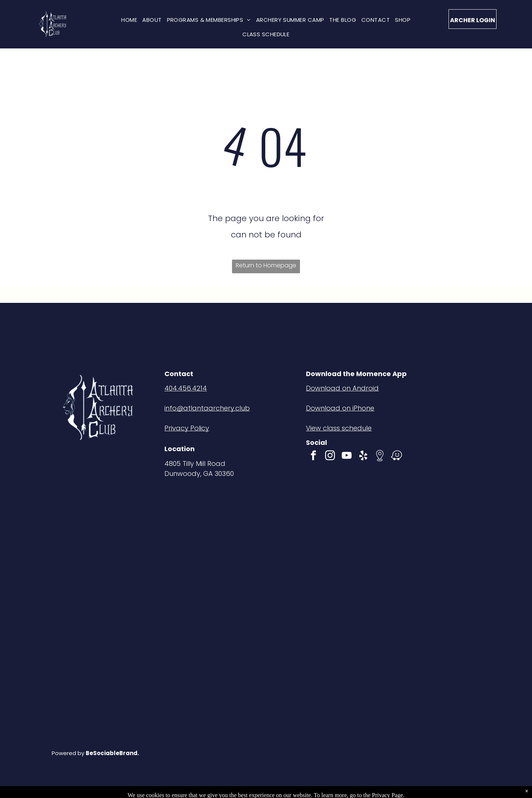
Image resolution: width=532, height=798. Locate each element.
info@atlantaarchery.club (207, 408)
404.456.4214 (186, 388)
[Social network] (380, 457)
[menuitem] (129, 20)
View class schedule (339, 428)
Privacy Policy (187, 428)
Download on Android (342, 388)
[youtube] (347, 457)
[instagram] (330, 457)
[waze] (396, 457)
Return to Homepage (266, 265)
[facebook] (313, 457)
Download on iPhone (340, 408)
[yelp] (363, 457)
